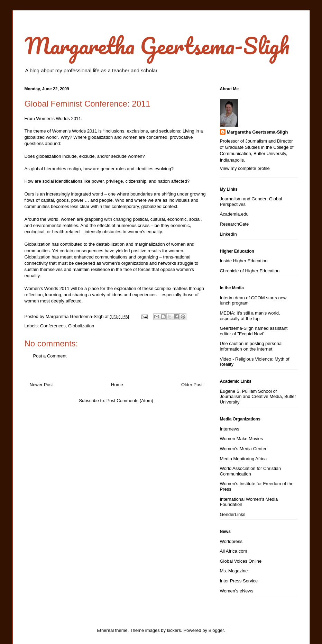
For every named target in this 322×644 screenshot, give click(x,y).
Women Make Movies (242, 439)
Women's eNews (237, 591)
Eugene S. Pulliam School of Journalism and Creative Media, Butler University (258, 397)
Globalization (81, 326)
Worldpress (231, 541)
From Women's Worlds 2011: (53, 119)
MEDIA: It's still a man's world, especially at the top (250, 316)
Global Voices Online (241, 561)
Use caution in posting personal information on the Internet (251, 346)
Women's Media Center (243, 449)
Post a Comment (50, 356)
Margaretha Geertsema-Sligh (157, 46)
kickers (174, 630)
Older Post (192, 385)
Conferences (53, 326)
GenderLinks (233, 514)
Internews (230, 429)
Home (117, 385)
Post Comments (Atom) (130, 401)
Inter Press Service (239, 581)
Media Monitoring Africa (243, 459)
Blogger (216, 630)
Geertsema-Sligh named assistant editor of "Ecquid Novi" (254, 331)
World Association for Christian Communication (251, 471)
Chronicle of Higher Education (250, 271)
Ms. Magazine (234, 571)
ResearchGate (234, 224)
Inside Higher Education (244, 261)
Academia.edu (234, 214)
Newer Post (41, 385)
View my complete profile (245, 168)
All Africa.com (234, 551)
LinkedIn (228, 234)
